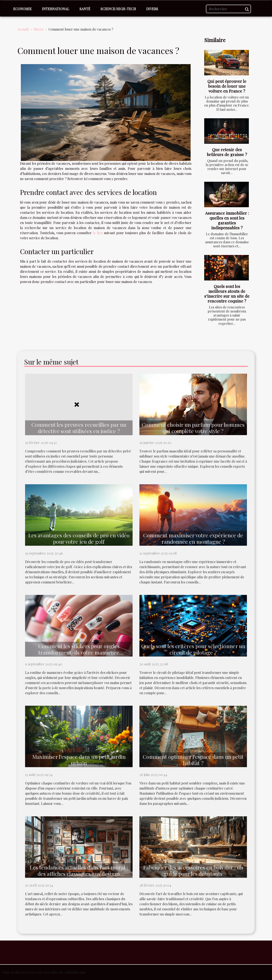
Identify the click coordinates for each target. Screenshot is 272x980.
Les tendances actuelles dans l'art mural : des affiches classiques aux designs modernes (79, 874)
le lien (98, 233)
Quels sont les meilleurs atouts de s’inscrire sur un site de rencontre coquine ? (227, 294)
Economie (22, 9)
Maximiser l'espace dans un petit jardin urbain (79, 760)
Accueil (23, 29)
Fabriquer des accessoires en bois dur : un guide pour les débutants (193, 870)
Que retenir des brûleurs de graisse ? (227, 152)
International (56, 9)
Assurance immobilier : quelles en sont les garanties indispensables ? (227, 220)
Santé (85, 9)
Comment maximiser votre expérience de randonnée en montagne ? (193, 538)
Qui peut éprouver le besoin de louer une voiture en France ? (227, 86)
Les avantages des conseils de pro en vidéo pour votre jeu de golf (79, 538)
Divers (152, 9)
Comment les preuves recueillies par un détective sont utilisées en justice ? (79, 428)
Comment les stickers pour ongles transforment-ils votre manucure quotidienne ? (79, 652)
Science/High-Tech (118, 9)
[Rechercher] (228, 9)
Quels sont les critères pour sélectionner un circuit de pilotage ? (193, 649)
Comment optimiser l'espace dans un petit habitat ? (193, 760)
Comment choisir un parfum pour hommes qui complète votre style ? (193, 428)
